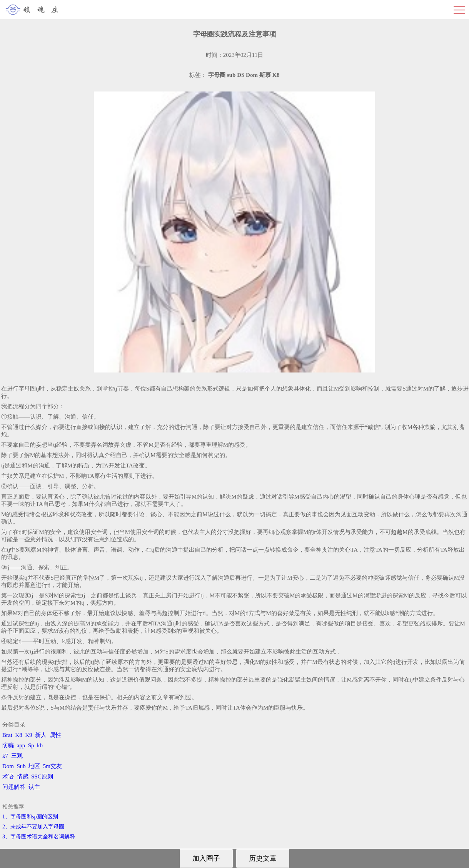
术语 (8, 777)
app (21, 745)
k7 (5, 756)
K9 (28, 735)
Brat (7, 735)
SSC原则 (42, 777)
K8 (18, 735)
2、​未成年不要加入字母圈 (33, 827)
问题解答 (14, 787)
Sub (21, 766)
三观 (17, 756)
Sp (31, 745)
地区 (34, 766)
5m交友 (53, 766)
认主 (34, 787)
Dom (8, 766)
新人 (41, 735)
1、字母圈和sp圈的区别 (30, 817)
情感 (23, 777)
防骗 (8, 745)
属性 (55, 735)
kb (40, 745)
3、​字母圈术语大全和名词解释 (39, 837)
